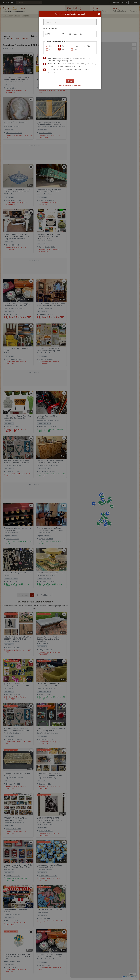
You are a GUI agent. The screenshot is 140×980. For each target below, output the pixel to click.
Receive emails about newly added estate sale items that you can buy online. (71, 59)
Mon (51, 46)
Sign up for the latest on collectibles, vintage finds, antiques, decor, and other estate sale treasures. (72, 65)
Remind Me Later (65, 85)
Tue (63, 46)
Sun (76, 49)
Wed (76, 46)
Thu (89, 46)
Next (70, 81)
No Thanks (77, 85)
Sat (63, 49)
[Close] (99, 14)
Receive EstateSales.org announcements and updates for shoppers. (69, 71)
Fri (50, 49)
